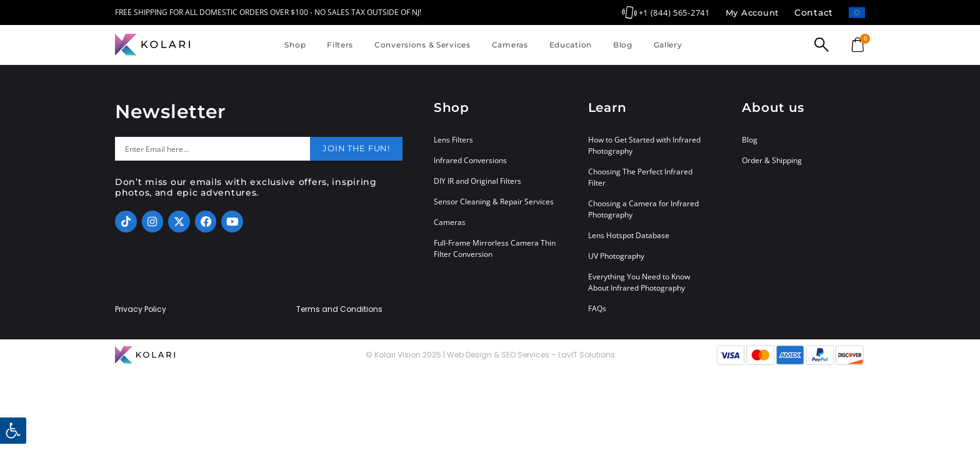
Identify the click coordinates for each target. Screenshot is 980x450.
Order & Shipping (772, 160)
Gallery (668, 45)
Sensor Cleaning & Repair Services (494, 202)
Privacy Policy (141, 309)
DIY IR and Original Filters (477, 181)
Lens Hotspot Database (629, 235)
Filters (340, 45)
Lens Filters (453, 140)
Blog (623, 45)
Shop (295, 45)
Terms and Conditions (339, 309)
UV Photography (616, 256)
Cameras (510, 45)
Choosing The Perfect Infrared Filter (640, 177)
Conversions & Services (422, 45)
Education (571, 45)
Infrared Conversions (470, 160)
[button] (13, 431)
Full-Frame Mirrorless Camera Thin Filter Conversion (495, 248)
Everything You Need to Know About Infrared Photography (639, 282)
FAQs (597, 308)
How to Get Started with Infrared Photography (644, 145)
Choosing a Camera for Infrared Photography (643, 209)
